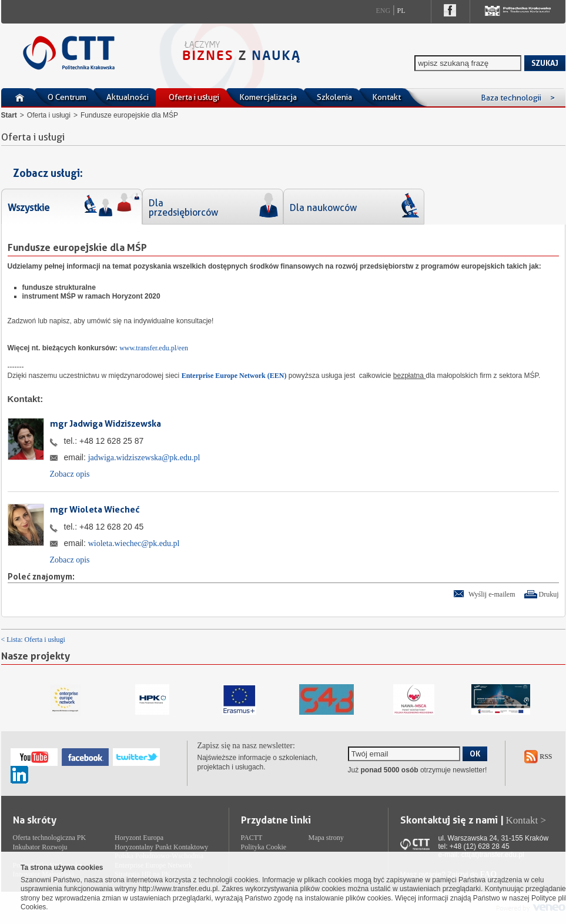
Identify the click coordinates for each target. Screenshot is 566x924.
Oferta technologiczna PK (50, 838)
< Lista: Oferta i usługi (33, 640)
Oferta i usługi (194, 97)
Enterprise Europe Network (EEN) (234, 376)
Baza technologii (518, 98)
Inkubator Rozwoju (40, 847)
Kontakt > (526, 820)
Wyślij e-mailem (492, 594)
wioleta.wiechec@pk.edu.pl (134, 543)
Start (9, 115)
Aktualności (128, 97)
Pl (401, 11)
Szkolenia (334, 97)
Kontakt (386, 97)
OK (475, 754)
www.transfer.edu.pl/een (154, 348)
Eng (384, 11)
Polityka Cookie (264, 847)
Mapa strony (326, 838)
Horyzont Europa (139, 838)
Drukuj (549, 594)
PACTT (252, 838)
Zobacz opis (70, 474)
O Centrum (67, 97)
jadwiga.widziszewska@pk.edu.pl (144, 458)
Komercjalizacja (268, 97)
